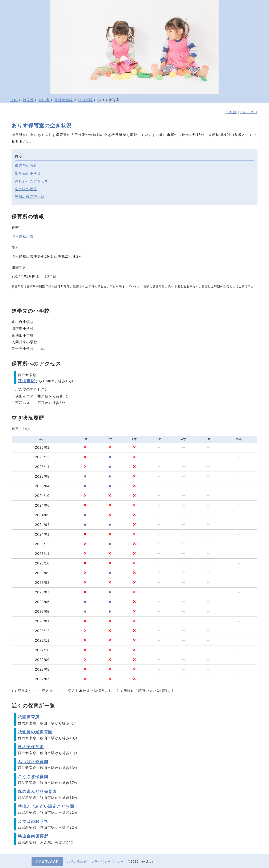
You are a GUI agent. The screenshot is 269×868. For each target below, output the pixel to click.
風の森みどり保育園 (37, 792)
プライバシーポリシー (108, 861)
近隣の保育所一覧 (30, 197)
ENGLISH (249, 112)
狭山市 (44, 100)
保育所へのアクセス (32, 181)
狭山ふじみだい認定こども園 (46, 806)
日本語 (231, 112)
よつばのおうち (33, 821)
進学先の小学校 (28, 174)
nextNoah (47, 861)
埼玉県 (28, 100)
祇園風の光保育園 (35, 732)
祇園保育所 (29, 717)
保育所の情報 (26, 166)
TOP (14, 100)
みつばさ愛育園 (33, 762)
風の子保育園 (31, 747)
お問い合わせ (77, 861)
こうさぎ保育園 (33, 777)
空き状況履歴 (26, 189)
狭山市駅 (85, 100)
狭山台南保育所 (33, 836)
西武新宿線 (64, 100)
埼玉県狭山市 (23, 237)
